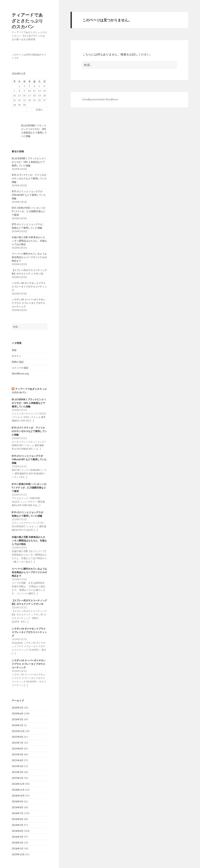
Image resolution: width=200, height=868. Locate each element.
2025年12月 (18, 731)
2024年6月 (17, 819)
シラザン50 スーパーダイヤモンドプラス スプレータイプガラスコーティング (29, 303)
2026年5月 (17, 708)
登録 (14, 350)
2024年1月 (17, 849)
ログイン (16, 356)
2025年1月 (17, 778)
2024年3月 (17, 837)
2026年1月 (17, 725)
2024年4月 (17, 831)
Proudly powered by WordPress (100, 99)
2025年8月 (17, 737)
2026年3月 (17, 719)
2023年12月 (18, 854)
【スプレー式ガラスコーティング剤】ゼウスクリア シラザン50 (29, 272)
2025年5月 (17, 754)
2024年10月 (18, 796)
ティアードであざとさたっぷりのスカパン (27, 21)
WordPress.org (20, 374)
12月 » (39, 110)
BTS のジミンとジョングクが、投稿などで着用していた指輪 (28, 226)
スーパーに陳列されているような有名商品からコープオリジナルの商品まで (29, 257)
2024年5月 (17, 825)
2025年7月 (17, 743)
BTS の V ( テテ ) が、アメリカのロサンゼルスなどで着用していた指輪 (29, 178)
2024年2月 (17, 843)
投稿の (18, 362)
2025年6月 (17, 749)
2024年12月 (18, 784)
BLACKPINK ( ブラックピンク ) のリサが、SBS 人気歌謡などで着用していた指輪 (34, 131)
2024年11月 (18, 790)
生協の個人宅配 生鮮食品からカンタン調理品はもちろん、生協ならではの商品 (29, 241)
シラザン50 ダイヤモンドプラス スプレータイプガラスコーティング (29, 287)
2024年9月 (17, 801)
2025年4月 (17, 760)
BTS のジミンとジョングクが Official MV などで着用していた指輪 (29, 195)
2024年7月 (17, 813)
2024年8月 (17, 807)
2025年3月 (17, 766)
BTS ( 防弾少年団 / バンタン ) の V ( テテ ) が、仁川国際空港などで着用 (29, 211)
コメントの (20, 368)
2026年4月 (17, 714)
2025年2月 (17, 772)
